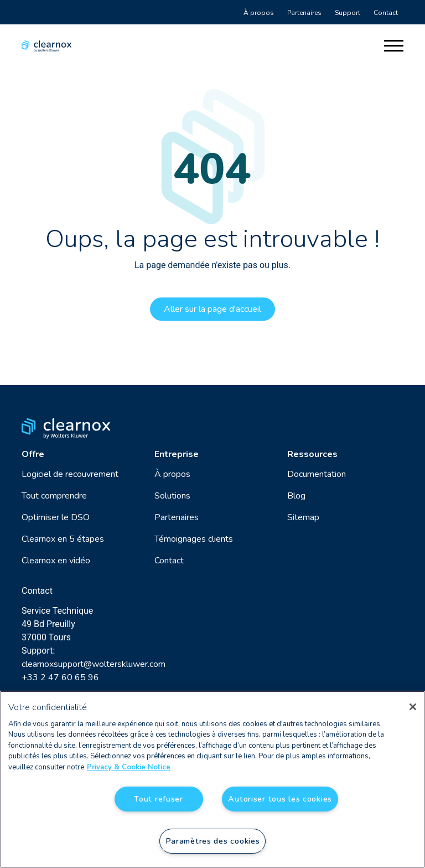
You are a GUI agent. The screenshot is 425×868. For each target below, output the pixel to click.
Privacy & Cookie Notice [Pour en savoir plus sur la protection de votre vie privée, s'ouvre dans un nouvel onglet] (129, 767)
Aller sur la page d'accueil (212, 309)
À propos (259, 13)
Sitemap (303, 517)
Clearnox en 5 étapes (63, 539)
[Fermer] (413, 707)
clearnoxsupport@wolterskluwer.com (94, 664)
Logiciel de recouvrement (70, 474)
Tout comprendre (54, 496)
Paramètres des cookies (213, 841)
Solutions (172, 496)
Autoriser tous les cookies (280, 799)
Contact (386, 13)
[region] (212, 779)
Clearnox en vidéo (56, 561)
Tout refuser (159, 799)
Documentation (317, 474)
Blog (296, 496)
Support (348, 13)
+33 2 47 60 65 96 (60, 677)
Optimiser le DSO (56, 517)
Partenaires (304, 13)
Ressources (312, 454)
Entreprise (177, 454)
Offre (33, 454)
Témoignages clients (194, 539)
